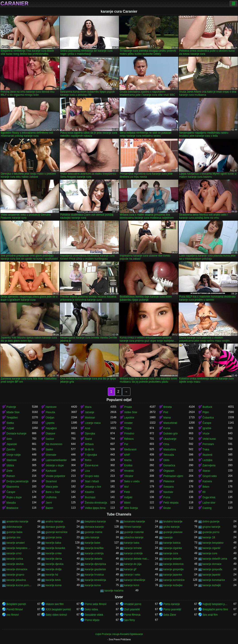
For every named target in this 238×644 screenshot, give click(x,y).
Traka (206, 449)
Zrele (9, 471)
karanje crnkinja (94, 553)
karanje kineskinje (135, 580)
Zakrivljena (209, 465)
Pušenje (11, 407)
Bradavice (12, 508)
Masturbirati (170, 423)
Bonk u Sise (53, 492)
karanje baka (132, 543)
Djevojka (90, 434)
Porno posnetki (172, 609)
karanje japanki (212, 575)
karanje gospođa (212, 569)
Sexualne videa (94, 615)
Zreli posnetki (132, 609)
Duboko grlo (171, 434)
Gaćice (50, 439)
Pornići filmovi (15, 609)
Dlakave (50, 434)
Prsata (128, 407)
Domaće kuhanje (16, 434)
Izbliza (10, 465)
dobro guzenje (211, 521)
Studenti (207, 455)
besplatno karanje (95, 521)
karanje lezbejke (173, 585)
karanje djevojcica (95, 564)
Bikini (127, 503)
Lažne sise (209, 503)
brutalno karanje (173, 521)
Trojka (128, 428)
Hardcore (51, 407)
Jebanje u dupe (55, 465)
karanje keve (53, 580)
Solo (9, 439)
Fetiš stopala (171, 503)
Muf (126, 487)
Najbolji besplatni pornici (215, 604)
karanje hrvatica (94, 575)
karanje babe (92, 543)
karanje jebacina (16, 580)
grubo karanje (171, 527)
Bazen (49, 508)
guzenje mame (94, 532)
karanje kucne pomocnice (19, 585)
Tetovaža (169, 455)
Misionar (90, 418)
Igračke (207, 428)
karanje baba (53, 543)
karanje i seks (132, 575)
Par (126, 444)
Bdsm (206, 487)
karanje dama (54, 559)
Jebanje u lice (93, 487)
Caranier (15, 4)
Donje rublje (14, 455)
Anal (87, 428)
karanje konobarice (214, 580)
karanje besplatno (213, 543)
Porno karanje (172, 604)
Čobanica (208, 418)
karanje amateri (16, 543)
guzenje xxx (13, 537)
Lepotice (129, 418)
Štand (88, 439)
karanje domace (212, 564)
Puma (167, 497)
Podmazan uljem (173, 476)
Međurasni (130, 449)
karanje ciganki (211, 548)
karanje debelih (172, 559)
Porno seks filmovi (96, 604)
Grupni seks (92, 476)
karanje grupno (15, 575)
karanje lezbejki (212, 585)
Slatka (10, 423)
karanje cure (210, 553)
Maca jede (52, 487)
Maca (88, 407)
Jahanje (89, 412)
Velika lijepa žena (95, 508)
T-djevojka (91, 455)
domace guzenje (55, 527)
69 (204, 492)
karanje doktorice (173, 564)
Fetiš (127, 492)
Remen (11, 476)
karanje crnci (14, 553)
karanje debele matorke (137, 559)
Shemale (51, 455)
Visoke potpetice (55, 476)
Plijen (206, 412)
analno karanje (54, 521)
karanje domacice (17, 569)
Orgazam (169, 471)
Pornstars (208, 444)
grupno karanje (211, 527)
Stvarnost (51, 481)
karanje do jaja (133, 564)
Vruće (206, 434)
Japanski (12, 444)
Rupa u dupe (14, 497)
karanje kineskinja (95, 580)
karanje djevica (54, 564)
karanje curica (15, 559)
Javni (49, 503)
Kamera (207, 481)
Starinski (12, 460)
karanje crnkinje (134, 553)
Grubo (167, 508)
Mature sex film (55, 604)
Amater (129, 423)
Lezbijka (207, 460)
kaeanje (168, 537)
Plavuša (50, 412)
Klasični (89, 492)
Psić (166, 412)
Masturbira (170, 449)
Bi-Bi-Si (89, 449)
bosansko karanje (135, 521)
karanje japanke (173, 575)
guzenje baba (14, 532)
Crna (166, 444)
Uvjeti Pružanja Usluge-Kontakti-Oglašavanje (119, 634)
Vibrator (129, 476)
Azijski (10, 428)
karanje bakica (172, 543)
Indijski (128, 497)
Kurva (167, 428)
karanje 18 (209, 537)
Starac (206, 471)
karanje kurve (93, 585)
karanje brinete (133, 548)
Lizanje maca (93, 423)
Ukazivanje (170, 439)
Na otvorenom (54, 444)
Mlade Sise (13, 412)
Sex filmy (130, 620)
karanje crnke (54, 553)
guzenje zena (53, 537)
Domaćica (169, 465)
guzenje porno (211, 532)
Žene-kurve (92, 465)
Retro (88, 460)
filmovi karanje (133, 527)
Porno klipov (92, 620)
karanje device (15, 564)
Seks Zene (170, 615)
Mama (167, 418)
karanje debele (94, 559)
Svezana (169, 487)
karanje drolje (54, 569)
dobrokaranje (14, 527)
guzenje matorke (134, 532)
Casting (207, 508)
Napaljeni (51, 428)
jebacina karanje (134, 537)
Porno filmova (132, 615)
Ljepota (50, 423)
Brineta (168, 407)
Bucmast (90, 497)
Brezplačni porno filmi (215, 609)
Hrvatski (129, 471)
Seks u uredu (132, 481)
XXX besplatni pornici (58, 609)
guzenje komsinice (57, 532)
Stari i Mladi (92, 481)
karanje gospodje (173, 569)
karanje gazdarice (95, 569)
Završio (11, 449)
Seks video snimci (56, 615)
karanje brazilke (94, 548)
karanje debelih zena (215, 559)
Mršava (89, 444)
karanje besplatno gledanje (19, 548)
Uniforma (51, 497)
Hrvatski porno (133, 604)
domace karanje (94, 527)
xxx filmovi (13, 615)
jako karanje (92, 537)
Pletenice (169, 481)
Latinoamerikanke (56, 460)
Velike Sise (131, 412)
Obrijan (50, 418)
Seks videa (91, 609)
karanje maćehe (114, 591)
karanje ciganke (173, 548)
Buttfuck (207, 407)
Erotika (128, 465)
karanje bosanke (55, 548)
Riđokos (129, 439)
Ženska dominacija (96, 503)
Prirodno (129, 434)
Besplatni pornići (16, 604)
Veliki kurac (209, 439)
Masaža (11, 503)
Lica (87, 471)
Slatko (49, 449)
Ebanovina (13, 487)
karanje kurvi (132, 585)
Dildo (166, 460)
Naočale (168, 492)
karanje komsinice (174, 580)
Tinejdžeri (12, 418)
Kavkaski (51, 471)
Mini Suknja (131, 508)
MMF (127, 455)
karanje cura (171, 553)
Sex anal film (210, 615)
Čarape (207, 423)
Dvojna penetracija (17, 481)
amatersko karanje (17, 521)
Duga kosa (209, 497)
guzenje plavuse (173, 532)
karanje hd (52, 575)
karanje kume (54, 585)
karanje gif (130, 569)
